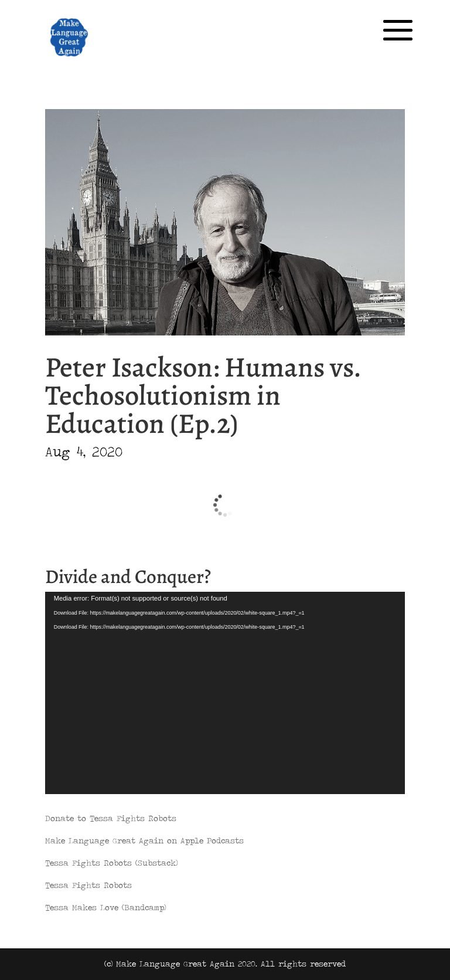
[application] (225, 693)
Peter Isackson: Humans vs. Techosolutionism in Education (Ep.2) (203, 395)
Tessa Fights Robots (88, 885)
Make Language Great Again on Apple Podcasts (144, 840)
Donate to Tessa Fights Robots (111, 818)
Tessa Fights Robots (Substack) (111, 863)
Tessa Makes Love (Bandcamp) (105, 907)
